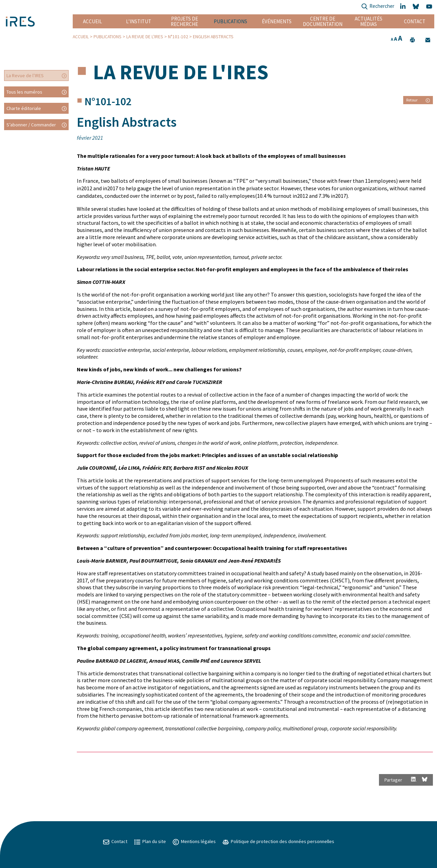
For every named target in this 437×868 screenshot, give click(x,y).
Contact (415, 21)
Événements (277, 21)
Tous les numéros (24, 92)
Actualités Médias (369, 21)
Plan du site (150, 841)
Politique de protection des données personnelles (278, 841)
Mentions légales (194, 841)
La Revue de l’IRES (25, 75)
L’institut (139, 21)
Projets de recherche (184, 21)
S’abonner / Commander (31, 125)
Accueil (93, 21)
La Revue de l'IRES (145, 37)
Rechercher (378, 7)
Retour (418, 100)
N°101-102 (178, 37)
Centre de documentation (322, 21)
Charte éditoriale (24, 108)
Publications (230, 21)
